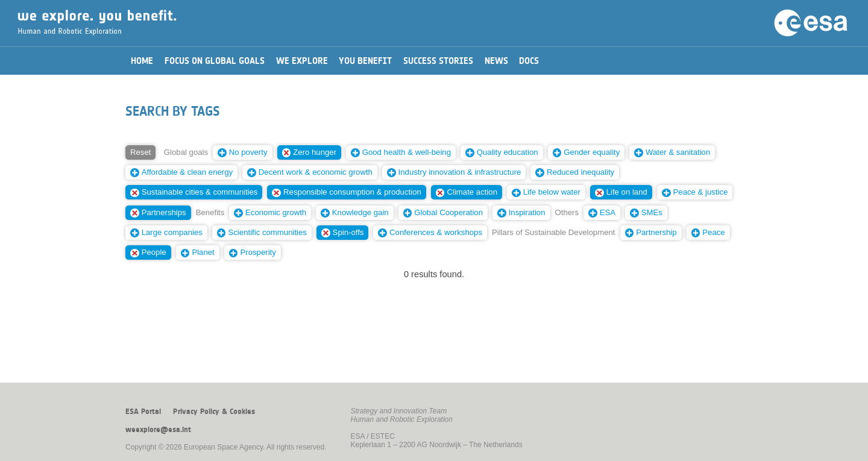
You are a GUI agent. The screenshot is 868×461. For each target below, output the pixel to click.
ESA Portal (143, 412)
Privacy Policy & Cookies (214, 412)
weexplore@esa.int (158, 430)
